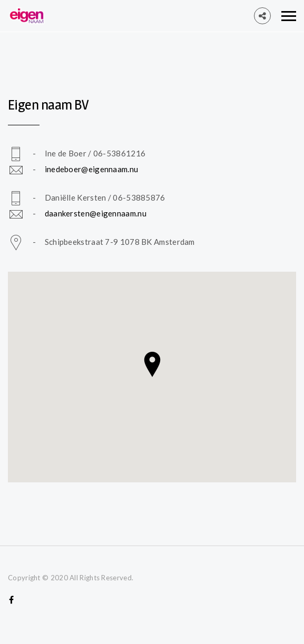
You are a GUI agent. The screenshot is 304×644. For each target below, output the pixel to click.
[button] (152, 364)
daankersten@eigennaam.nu (96, 213)
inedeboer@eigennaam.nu (92, 169)
